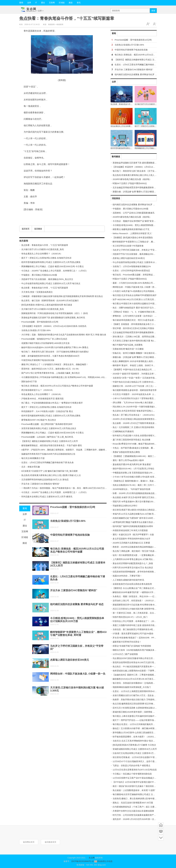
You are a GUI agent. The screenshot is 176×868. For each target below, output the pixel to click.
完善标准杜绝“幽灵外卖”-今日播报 (128, 349)
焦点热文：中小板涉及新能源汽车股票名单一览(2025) (137, 667)
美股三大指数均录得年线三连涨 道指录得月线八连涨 (137, 625)
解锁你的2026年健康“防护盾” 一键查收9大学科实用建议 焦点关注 (143, 592)
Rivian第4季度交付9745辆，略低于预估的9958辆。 (136, 444)
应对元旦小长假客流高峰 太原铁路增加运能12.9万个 (137, 708)
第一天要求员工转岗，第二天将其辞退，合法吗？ (135, 613)
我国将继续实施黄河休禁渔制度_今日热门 (132, 687)
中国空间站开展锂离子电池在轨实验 (38, 360)
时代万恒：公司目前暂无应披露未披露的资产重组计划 (137, 815)
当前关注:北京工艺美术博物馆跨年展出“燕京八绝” (135, 741)
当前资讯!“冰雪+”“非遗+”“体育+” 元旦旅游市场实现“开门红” (139, 378)
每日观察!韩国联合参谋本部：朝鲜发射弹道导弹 (135, 390)
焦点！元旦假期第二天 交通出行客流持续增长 (134, 427)
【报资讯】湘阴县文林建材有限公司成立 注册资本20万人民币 (50, 441)
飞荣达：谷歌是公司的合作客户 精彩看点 (131, 765)
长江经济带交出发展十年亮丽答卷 (128, 246)
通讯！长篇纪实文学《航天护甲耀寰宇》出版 (133, 535)
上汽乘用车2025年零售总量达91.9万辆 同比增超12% (137, 559)
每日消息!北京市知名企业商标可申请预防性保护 (135, 295)
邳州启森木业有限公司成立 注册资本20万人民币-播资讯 (47, 497)
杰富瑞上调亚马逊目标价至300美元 (70, 660)
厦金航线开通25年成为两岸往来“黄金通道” (132, 464)
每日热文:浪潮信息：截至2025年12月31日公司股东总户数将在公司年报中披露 (57, 386)
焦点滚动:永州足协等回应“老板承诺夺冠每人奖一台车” (137, 411)
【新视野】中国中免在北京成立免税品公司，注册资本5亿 (139, 370)
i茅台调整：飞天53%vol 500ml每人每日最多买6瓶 (135, 403)
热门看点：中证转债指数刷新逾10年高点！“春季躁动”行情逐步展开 (52, 403)
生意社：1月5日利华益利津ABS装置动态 (131, 271)
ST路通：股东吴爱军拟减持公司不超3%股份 (133, 634)
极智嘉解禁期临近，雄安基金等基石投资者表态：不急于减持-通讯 (52, 445)
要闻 (21, 3)
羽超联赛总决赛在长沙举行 (125, 506)
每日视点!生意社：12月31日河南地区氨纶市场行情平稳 (138, 724)
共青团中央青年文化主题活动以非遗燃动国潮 (133, 811)
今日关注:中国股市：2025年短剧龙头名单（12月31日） (138, 394)
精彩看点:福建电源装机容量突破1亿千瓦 (131, 229)
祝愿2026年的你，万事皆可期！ (127, 576)
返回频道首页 (50, 842)
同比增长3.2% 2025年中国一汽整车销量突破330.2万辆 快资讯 (141, 407)
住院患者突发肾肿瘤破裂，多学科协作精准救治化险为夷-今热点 (142, 572)
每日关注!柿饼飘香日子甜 (33, 458)
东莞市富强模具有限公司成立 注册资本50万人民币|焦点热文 (49, 428)
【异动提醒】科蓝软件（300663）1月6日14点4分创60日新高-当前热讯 (54, 326)
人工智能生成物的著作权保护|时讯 (128, 580)
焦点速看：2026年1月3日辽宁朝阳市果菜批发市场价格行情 (140, 423)
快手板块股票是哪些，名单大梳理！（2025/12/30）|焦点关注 (141, 737)
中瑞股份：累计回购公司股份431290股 (39, 275)
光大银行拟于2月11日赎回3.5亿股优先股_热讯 (43, 249)
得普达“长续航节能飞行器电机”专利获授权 (132, 646)
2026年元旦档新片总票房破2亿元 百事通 (131, 543)
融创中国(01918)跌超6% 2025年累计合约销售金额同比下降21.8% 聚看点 (55, 347)
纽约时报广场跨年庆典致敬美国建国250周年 (133, 526)
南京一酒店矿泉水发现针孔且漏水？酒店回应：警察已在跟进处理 (143, 786)
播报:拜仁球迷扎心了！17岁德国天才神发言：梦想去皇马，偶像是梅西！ (55, 364)
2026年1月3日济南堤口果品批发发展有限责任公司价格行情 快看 (142, 419)
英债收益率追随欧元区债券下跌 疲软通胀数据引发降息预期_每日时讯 (53, 318)
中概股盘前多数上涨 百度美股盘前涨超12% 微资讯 (136, 473)
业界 (29, 3)
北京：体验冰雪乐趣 (31, 467)
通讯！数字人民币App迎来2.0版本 (128, 460)
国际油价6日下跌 (29, 381)
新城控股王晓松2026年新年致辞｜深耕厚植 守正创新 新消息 (140, 712)
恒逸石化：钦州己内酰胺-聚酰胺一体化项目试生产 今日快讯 (140, 353)
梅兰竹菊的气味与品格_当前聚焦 (128, 345)
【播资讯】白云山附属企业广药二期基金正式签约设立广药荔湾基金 (144, 588)
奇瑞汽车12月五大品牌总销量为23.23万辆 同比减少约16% (139, 514)
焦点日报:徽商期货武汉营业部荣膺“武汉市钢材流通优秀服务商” (141, 704)
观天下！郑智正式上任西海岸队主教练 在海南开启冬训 (46, 258)
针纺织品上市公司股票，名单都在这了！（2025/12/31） (138, 621)
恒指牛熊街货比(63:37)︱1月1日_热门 (130, 617)
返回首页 (26, 229)
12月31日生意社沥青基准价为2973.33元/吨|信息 (135, 770)
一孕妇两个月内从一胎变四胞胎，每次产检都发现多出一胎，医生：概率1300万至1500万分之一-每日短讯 (70, 488)
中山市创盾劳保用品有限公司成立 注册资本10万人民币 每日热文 (51, 283)
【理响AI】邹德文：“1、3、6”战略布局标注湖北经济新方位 (140, 312)
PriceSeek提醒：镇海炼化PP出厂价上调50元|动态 (44, 339)
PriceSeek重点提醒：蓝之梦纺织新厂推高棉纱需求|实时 (47, 424)
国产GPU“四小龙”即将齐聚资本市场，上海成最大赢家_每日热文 (51, 373)
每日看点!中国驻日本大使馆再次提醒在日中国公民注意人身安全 (142, 304)
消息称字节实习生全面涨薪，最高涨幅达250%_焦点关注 (47, 279)
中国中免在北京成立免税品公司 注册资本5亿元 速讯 (136, 382)
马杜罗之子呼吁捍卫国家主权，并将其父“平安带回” (136, 250)
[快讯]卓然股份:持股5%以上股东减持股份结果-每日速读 (47, 305)
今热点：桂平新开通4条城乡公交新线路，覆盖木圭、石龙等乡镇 (142, 448)
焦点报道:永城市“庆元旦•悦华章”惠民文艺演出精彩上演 (138, 497)
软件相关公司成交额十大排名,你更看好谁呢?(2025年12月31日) (141, 436)
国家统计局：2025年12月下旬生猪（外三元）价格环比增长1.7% (142, 386)
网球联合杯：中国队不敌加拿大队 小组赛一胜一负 (78, 674)
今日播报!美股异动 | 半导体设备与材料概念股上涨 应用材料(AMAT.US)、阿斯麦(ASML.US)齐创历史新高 (69, 377)
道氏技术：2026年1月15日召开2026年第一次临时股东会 (139, 819)
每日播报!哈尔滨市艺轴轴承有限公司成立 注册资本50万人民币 (141, 794)
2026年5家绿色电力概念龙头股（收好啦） (132, 179)
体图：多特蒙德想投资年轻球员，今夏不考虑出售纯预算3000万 (50, 356)
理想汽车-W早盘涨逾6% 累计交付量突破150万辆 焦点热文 (139, 502)
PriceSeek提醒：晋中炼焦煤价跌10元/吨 (40, 322)
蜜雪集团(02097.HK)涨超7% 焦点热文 (39, 420)
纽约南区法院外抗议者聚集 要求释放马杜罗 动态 (77, 604)
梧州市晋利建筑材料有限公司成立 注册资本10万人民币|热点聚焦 (51, 262)
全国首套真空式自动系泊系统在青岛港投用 (132, 584)
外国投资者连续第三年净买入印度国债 (130, 530)
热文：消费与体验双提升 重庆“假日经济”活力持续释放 (137, 308)
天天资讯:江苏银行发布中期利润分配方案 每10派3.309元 (139, 341)
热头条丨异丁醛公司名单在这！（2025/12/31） (134, 415)
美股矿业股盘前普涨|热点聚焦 (126, 452)
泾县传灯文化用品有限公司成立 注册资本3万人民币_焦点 (139, 753)
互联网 (52, 3)
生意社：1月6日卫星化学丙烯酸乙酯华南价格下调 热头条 (48, 462)
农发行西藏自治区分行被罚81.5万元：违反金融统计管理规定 (140, 695)
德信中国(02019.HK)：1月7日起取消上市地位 (133, 469)
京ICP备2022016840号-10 (82, 861)
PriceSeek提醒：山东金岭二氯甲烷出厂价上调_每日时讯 (47, 437)
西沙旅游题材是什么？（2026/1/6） (38, 390)
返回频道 (38, 229)
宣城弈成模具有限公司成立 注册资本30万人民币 (135, 749)
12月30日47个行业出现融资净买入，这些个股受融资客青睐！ (141, 761)
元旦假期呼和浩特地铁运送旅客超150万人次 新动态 (45, 480)
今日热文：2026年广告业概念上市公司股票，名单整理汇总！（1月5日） (55, 271)
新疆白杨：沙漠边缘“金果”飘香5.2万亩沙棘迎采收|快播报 (139, 192)
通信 (43, 3)
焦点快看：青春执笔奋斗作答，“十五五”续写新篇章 (45, 245)
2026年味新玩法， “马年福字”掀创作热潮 (131, 489)
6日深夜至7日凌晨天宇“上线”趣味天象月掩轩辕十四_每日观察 (50, 471)
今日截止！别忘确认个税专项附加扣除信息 (132, 774)
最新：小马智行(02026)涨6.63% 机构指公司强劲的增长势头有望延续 (144, 283)
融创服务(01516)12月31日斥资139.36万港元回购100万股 (139, 679)
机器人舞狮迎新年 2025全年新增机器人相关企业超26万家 (139, 361)
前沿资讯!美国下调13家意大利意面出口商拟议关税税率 (138, 510)
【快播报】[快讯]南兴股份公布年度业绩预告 (133, 238)
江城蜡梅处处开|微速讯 (123, 431)
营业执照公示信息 (103, 861)
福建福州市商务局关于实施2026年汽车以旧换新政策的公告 (48, 454)
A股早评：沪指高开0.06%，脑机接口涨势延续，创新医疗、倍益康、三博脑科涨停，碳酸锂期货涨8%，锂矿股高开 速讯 (76, 450)
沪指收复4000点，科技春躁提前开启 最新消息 (42, 399)
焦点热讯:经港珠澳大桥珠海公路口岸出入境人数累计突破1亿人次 (51, 475)
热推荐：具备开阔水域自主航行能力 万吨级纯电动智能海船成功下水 (144, 700)
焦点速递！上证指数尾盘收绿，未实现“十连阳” (134, 790)
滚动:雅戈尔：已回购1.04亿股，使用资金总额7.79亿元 (138, 337)
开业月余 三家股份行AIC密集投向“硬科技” (40, 484)
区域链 (62, 3)
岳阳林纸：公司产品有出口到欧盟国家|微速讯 (134, 213)
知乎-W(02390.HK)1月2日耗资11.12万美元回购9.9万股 (138, 299)
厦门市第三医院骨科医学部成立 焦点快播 (131, 440)
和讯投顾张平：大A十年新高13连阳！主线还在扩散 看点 (47, 411)
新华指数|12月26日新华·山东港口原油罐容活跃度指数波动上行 (141, 732)
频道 (71, 3)
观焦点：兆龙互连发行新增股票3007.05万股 (133, 803)
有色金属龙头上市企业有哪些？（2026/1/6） (42, 254)
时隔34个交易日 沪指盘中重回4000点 (130, 183)
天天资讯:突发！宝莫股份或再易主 (37, 292)
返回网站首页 (29, 842)
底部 (161, 838)
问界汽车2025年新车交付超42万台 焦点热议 (133, 568)
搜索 (153, 11)
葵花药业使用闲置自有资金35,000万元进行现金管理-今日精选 (141, 662)
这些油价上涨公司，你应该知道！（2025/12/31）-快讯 (138, 601)
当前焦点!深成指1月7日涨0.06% (36, 330)
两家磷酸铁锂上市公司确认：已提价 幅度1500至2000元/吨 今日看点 (53, 266)
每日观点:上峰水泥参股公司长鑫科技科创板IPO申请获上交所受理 (143, 716)
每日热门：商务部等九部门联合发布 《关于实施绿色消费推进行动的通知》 (56, 352)
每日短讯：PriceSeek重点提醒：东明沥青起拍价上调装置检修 (141, 275)
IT (36, 3)
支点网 (92, 858)
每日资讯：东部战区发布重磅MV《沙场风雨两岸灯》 (137, 683)
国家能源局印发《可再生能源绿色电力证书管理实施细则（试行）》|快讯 (55, 313)
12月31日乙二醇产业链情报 (125, 654)
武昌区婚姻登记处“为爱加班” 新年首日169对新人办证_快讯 (140, 518)
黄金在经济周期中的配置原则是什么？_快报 (133, 563)
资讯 (79, 3)
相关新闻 (24, 241)
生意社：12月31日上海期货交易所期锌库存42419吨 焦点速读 (141, 691)
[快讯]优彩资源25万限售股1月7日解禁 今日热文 (134, 745)
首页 (161, 825)
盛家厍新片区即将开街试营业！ (127, 642)
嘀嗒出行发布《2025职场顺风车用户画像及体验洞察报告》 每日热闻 (144, 650)
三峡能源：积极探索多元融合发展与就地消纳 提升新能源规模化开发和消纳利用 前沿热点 (62, 296)
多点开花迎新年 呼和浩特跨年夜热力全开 (131, 539)
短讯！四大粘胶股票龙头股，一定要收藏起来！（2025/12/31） (141, 555)
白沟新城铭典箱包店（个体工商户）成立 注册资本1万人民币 (140, 807)
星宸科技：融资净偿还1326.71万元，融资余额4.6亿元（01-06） (51, 369)
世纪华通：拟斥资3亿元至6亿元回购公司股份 (133, 328)
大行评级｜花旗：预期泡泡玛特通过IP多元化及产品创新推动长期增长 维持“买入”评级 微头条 (64, 335)
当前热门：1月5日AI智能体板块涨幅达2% (132, 266)
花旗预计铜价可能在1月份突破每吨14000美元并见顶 (45, 343)
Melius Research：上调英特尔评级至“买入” (132, 233)
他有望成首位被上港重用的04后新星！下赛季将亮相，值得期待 (142, 671)
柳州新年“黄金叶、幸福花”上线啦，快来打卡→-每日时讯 (138, 365)
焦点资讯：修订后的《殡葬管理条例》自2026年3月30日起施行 (50, 300)
